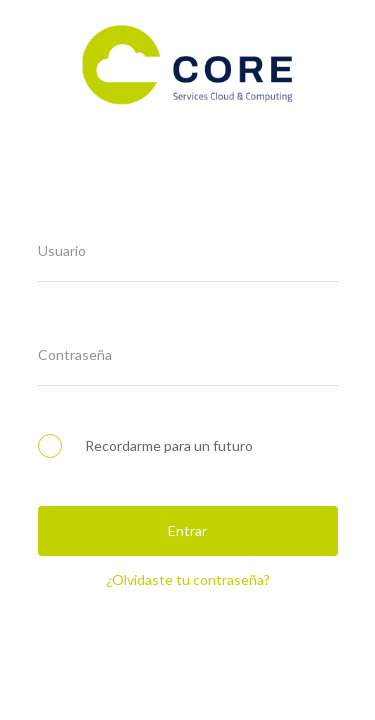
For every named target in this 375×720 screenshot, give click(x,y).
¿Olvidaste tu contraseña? (188, 579)
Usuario (62, 251)
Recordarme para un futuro (145, 445)
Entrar (187, 530)
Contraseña (75, 355)
